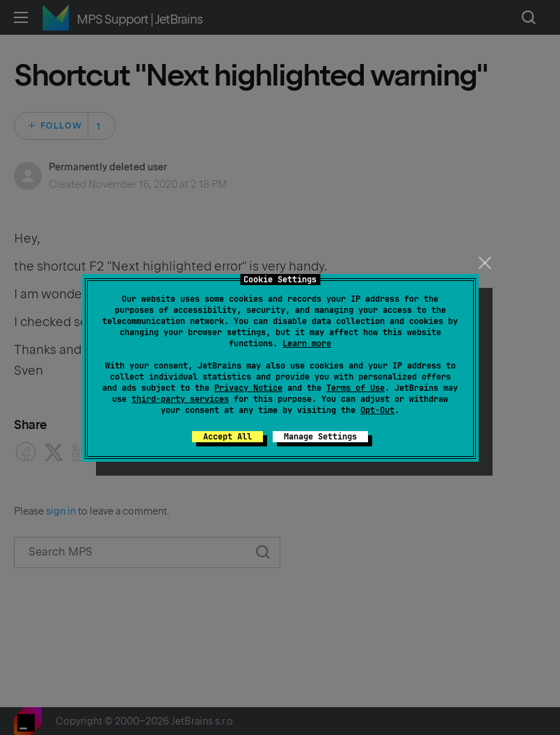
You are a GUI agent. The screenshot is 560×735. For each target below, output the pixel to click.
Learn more (307, 344)
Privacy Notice (248, 388)
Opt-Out (377, 410)
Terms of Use (355, 388)
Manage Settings (320, 437)
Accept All (227, 437)
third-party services (180, 399)
